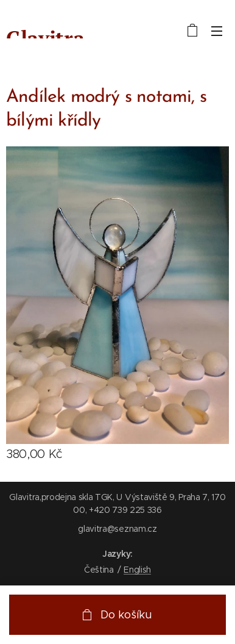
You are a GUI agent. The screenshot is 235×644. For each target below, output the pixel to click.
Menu (217, 31)
